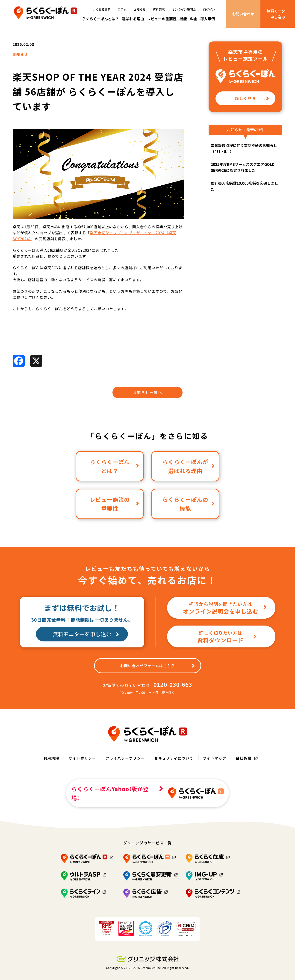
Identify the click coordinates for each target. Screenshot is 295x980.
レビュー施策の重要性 (114, 509)
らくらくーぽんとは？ (100, 19)
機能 (183, 19)
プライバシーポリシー (125, 764)
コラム (122, 9)
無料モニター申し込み (278, 14)
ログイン (209, 9)
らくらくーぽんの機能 (189, 509)
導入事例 (208, 19)
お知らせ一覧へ (147, 398)
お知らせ (140, 9)
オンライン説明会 (184, 9)
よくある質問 (102, 9)
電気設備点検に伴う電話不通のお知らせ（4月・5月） (244, 154)
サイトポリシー (81, 764)
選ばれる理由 (133, 19)
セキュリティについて (175, 764)
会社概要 (246, 764)
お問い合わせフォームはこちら (157, 671)
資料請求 (159, 9)
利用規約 (49, 764)
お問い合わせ (243, 14)
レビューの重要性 (162, 19)
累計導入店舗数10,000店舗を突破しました (244, 191)
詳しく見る (252, 104)
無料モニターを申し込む (87, 640)
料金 (194, 19)
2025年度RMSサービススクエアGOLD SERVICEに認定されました (243, 173)
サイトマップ (216, 764)
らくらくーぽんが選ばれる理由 (189, 472)
